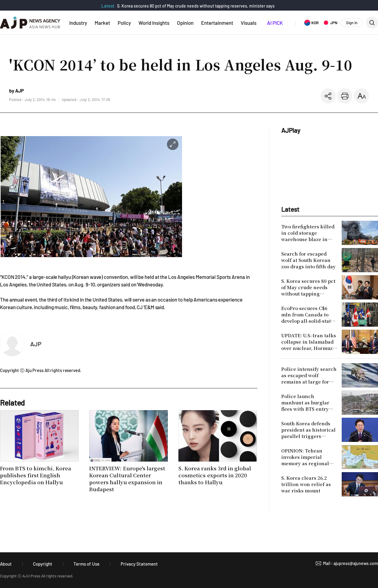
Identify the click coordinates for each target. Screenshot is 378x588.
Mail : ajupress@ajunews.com (350, 563)
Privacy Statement (139, 564)
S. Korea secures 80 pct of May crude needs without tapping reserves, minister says (196, 6)
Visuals (249, 23)
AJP (36, 344)
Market (102, 23)
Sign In (352, 23)
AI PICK (275, 23)
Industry (78, 23)
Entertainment (217, 23)
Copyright (43, 564)
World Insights (154, 23)
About (6, 564)
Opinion (185, 23)
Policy (124, 23)
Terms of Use (86, 564)
